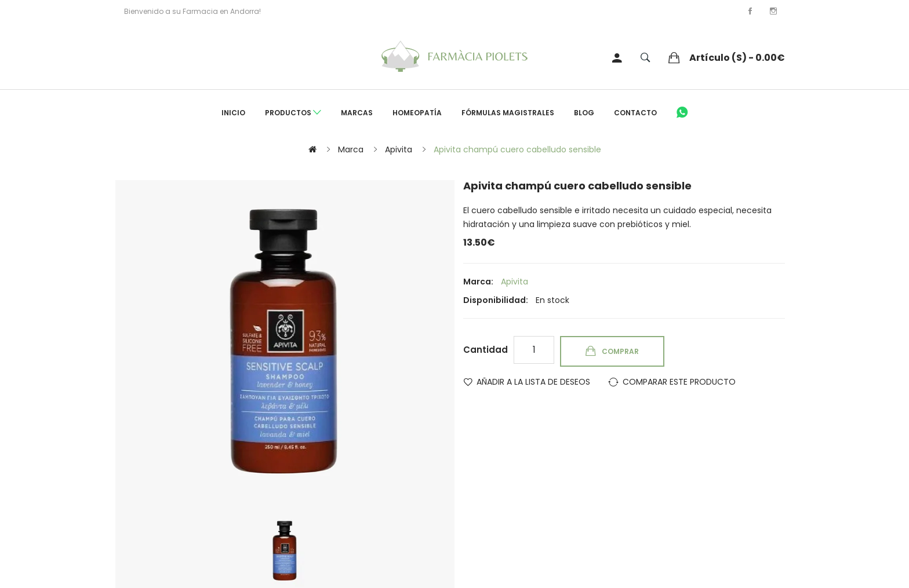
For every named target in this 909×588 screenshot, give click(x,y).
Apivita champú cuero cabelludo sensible (517, 149)
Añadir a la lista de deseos (533, 382)
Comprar (620, 351)
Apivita (399, 149)
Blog (584, 113)
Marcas (357, 113)
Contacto (635, 113)
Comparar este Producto (679, 382)
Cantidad (486, 350)
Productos (293, 113)
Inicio (233, 113)
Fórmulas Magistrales (508, 113)
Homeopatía (417, 113)
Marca (351, 149)
